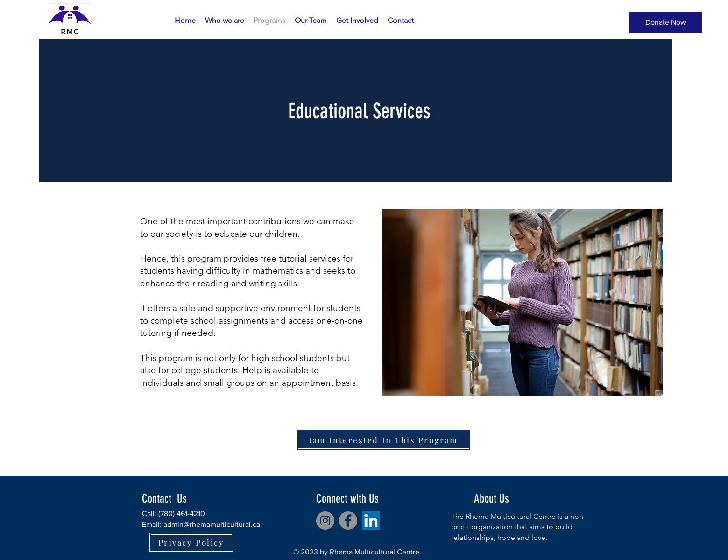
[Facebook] (348, 521)
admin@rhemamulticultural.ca (212, 524)
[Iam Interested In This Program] (384, 440)
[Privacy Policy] (191, 542)
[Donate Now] (665, 22)
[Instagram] (325, 521)
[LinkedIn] (371, 521)
